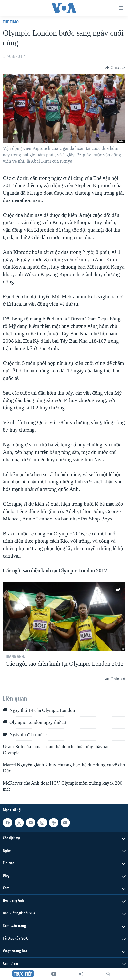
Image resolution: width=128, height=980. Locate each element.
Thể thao (11, 22)
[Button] (115, 68)
